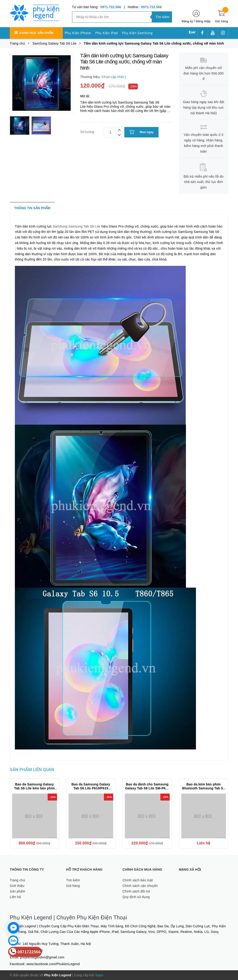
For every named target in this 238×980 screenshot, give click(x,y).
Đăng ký (187, 21)
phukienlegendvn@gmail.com (42, 957)
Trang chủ (17, 880)
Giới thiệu (17, 886)
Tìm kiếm (73, 880)
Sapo (99, 975)
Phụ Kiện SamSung (137, 33)
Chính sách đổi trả (136, 891)
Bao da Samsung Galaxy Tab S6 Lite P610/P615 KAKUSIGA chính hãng (91, 788)
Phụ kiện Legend (58, 975)
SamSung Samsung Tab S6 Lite (77, 226)
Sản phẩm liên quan (32, 770)
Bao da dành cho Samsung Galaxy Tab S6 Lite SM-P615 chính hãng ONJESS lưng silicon (147, 790)
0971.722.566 (111, 7)
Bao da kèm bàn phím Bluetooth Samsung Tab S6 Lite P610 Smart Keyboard (204, 788)
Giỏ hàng (73, 886)
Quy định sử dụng (136, 897)
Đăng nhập (203, 21)
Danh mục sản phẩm (36, 33)
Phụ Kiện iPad (107, 33)
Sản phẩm (17, 891)
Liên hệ (15, 897)
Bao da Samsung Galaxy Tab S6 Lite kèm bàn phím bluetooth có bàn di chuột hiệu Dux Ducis (35, 790)
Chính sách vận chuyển (140, 886)
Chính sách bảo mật (138, 880)
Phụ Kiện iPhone (78, 33)
